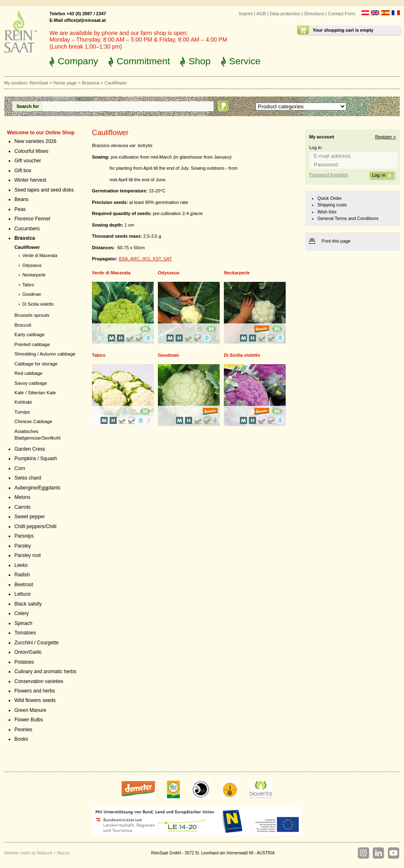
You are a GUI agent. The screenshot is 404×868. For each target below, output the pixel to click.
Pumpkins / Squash (36, 459)
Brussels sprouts (32, 315)
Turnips (22, 412)
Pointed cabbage (32, 344)
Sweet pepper (30, 517)
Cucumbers (27, 229)
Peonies (23, 730)
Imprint (246, 14)
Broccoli (23, 325)
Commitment (143, 61)
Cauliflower (27, 247)
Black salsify (28, 604)
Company (78, 61)
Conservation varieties (39, 681)
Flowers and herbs (35, 691)
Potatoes (24, 662)
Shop (199, 61)
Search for (28, 106)
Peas (20, 209)
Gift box (23, 171)
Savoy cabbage (31, 383)
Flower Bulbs (29, 720)
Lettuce (22, 594)
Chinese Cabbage (33, 421)
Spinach (23, 623)
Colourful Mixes (32, 151)
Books (21, 739)
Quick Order (330, 198)
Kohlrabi (23, 402)
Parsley (23, 546)
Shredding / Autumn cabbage (45, 354)
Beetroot (24, 585)
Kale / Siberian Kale (35, 393)
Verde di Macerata (40, 256)
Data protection (285, 14)
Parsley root (28, 555)
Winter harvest (30, 180)
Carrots (22, 507)
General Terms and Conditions (348, 218)
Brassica (91, 83)
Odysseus (32, 266)
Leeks (21, 565)
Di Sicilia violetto (38, 304)
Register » (385, 137)
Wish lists (327, 212)
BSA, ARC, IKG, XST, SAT (145, 259)
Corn (20, 468)
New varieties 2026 (35, 141)
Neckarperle (34, 275)
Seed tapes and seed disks (44, 190)
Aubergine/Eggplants (37, 488)
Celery (22, 613)
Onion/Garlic (28, 652)
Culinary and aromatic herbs (45, 671)
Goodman (32, 294)
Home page (65, 83)
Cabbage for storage (36, 364)
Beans (21, 199)
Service (245, 61)
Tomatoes (25, 633)
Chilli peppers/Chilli (35, 526)
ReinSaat (39, 83)
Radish (22, 575)
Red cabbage (28, 373)
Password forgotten (329, 175)
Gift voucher (28, 161)
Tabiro (28, 285)
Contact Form (342, 14)
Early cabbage (29, 335)
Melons (22, 497)
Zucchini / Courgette (36, 643)
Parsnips (24, 536)
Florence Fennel (32, 219)
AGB (261, 14)
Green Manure (30, 710)
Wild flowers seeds (35, 700)
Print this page (336, 241)
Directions (314, 14)
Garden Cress (30, 449)
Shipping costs (332, 205)
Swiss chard (28, 478)
